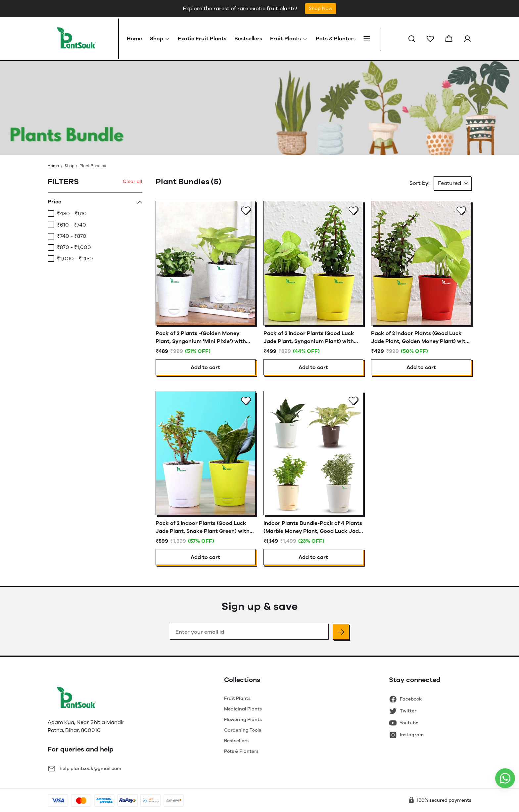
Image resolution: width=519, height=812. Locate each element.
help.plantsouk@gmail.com (90, 769)
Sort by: (420, 183)
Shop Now (321, 8)
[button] (412, 39)
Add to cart (205, 367)
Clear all (133, 181)
